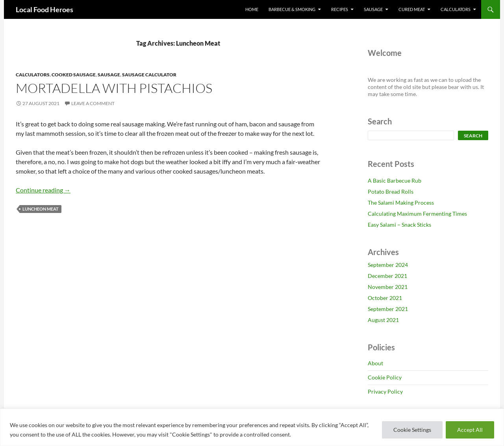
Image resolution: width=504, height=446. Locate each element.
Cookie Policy (385, 377)
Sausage (373, 9)
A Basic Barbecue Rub (395, 180)
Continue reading (43, 190)
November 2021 (388, 287)
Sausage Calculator (149, 75)
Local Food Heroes (44, 9)
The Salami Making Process (401, 203)
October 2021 (385, 298)
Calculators (456, 9)
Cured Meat (412, 9)
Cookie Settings (412, 430)
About (375, 363)
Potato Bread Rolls (391, 192)
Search (473, 136)
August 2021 (383, 320)
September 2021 (388, 309)
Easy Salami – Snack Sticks (399, 225)
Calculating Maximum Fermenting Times (417, 214)
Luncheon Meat (41, 209)
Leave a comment (93, 103)
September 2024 (388, 265)
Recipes (340, 9)
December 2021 (387, 276)
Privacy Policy (385, 391)
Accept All (470, 430)
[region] (252, 427)
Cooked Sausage (74, 75)
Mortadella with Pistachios (114, 88)
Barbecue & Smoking (292, 9)
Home (252, 9)
